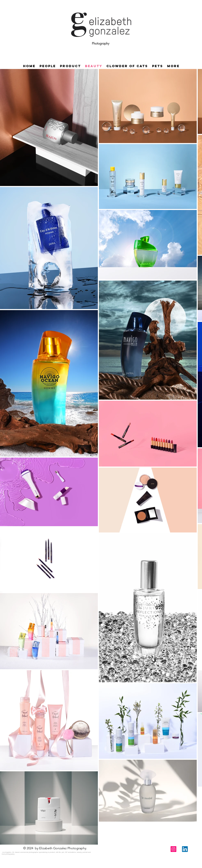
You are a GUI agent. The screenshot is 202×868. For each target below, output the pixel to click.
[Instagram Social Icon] (173, 849)
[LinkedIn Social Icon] (185, 849)
